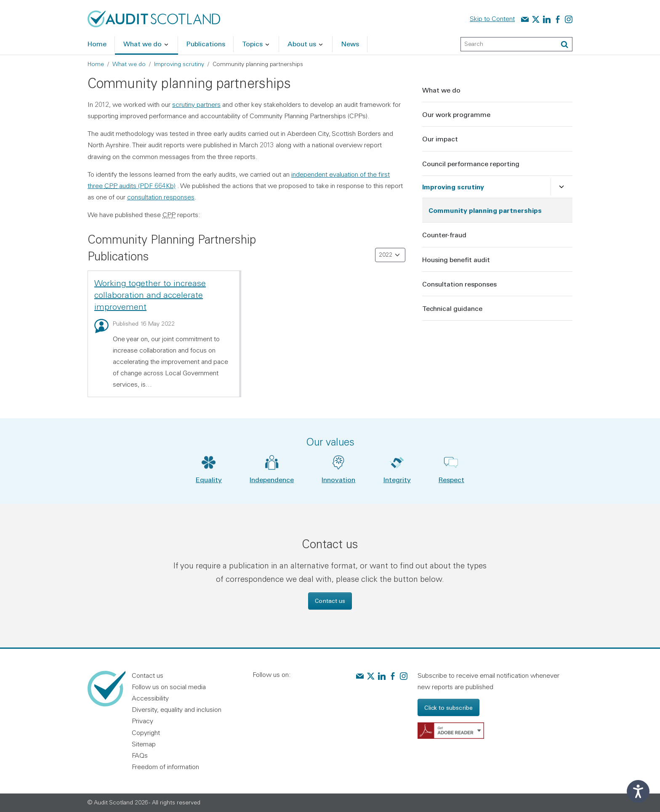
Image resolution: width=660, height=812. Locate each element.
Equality (209, 479)
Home (96, 64)
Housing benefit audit (456, 259)
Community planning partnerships (485, 210)
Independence (272, 479)
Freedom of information (165, 767)
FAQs (140, 755)
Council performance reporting (471, 163)
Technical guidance (452, 308)
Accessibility (150, 698)
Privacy (142, 721)
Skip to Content (492, 19)
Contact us (330, 601)
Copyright (146, 732)
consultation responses (161, 197)
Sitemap (144, 744)
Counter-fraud (444, 235)
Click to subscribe (448, 707)
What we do (129, 64)
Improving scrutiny (179, 64)
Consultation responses (459, 284)
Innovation (338, 479)
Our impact (440, 139)
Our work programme (456, 114)
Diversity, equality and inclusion (177, 709)
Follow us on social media (169, 687)
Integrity (397, 479)
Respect (451, 479)
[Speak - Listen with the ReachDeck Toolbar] (638, 791)
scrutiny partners (196, 104)
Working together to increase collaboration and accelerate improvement (150, 295)
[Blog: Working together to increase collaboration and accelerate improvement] (101, 326)
